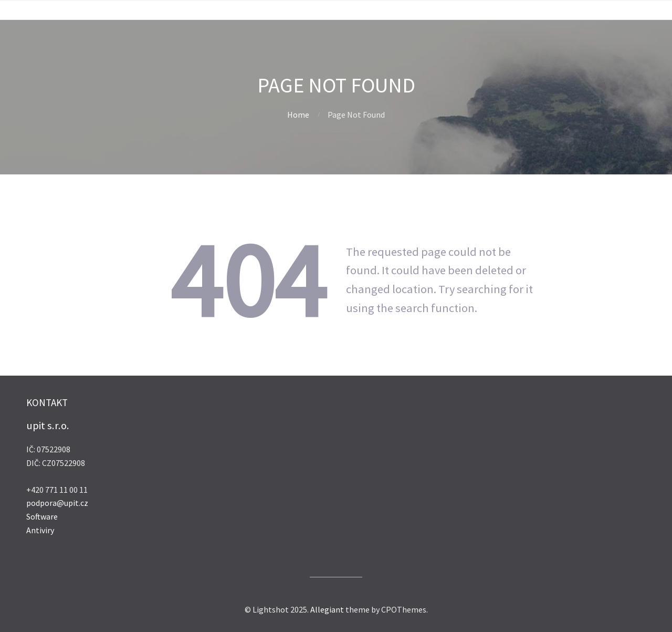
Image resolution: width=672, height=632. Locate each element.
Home (298, 115)
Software (42, 516)
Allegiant (327, 609)
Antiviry (40, 530)
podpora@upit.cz (57, 503)
